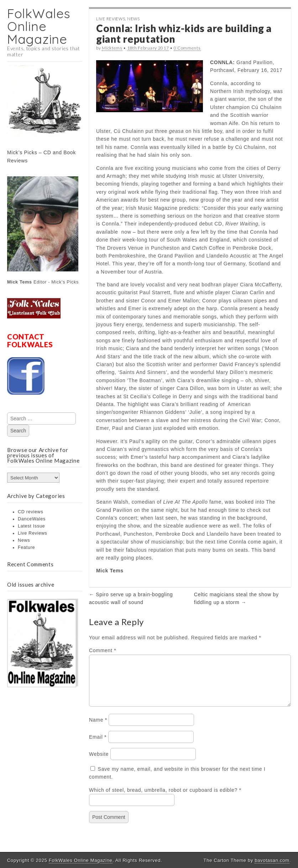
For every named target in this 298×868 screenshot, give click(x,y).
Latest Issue (31, 526)
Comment (103, 650)
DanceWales (32, 519)
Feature (26, 547)
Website (99, 763)
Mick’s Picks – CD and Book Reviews (41, 156)
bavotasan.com (272, 860)
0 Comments (187, 48)
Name (98, 728)
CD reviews (30, 512)
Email (98, 745)
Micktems (112, 48)
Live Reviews (33, 533)
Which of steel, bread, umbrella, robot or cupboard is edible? (163, 799)
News (24, 540)
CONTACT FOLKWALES (30, 341)
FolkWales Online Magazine (39, 26)
